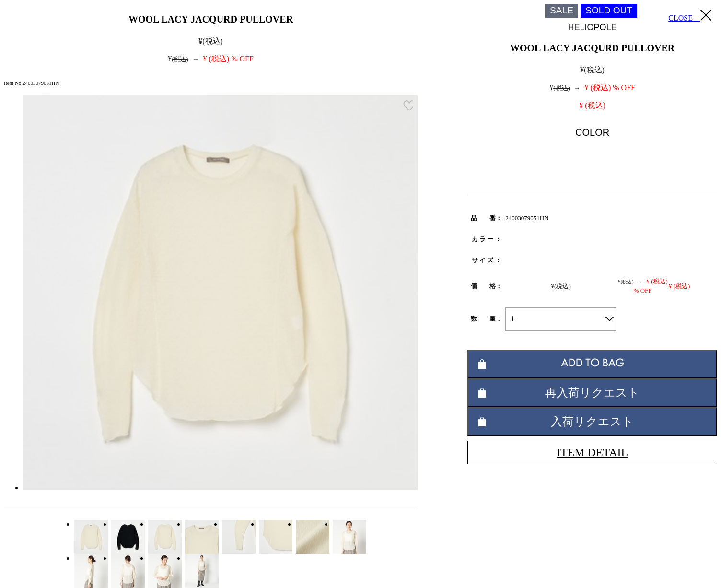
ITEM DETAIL (592, 452)
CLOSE (690, 16)
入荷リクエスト (592, 421)
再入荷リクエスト (592, 393)
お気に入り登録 (408, 105)
